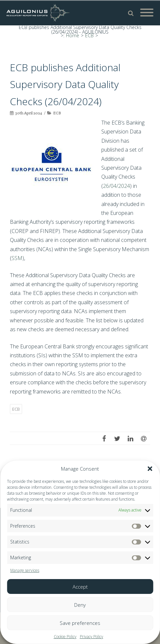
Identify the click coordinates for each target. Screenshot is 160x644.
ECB (57, 113)
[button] (150, 469)
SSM (17, 258)
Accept (80, 587)
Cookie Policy (65, 637)
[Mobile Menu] (147, 13)
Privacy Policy (92, 637)
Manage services (25, 570)
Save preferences (80, 623)
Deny (80, 605)
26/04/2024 (116, 186)
